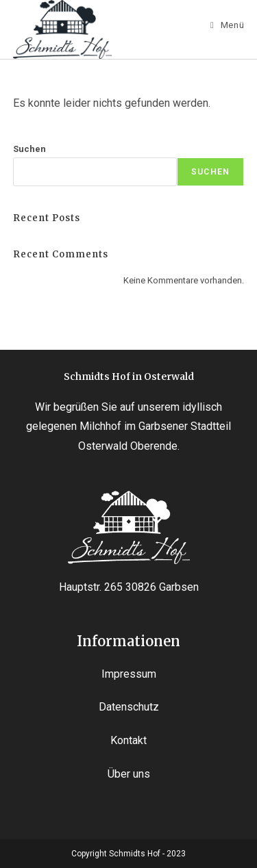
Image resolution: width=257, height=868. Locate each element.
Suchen (29, 149)
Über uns (129, 774)
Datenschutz (129, 707)
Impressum (129, 674)
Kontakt (128, 740)
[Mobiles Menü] (227, 25)
